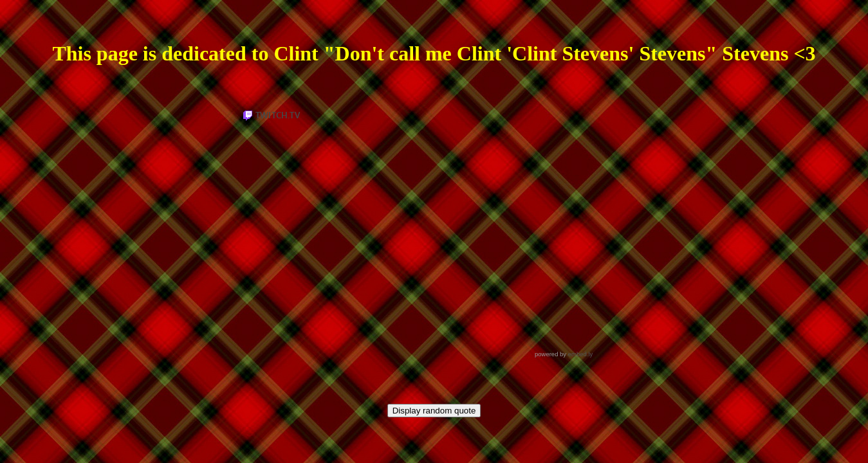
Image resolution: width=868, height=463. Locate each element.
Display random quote (434, 411)
